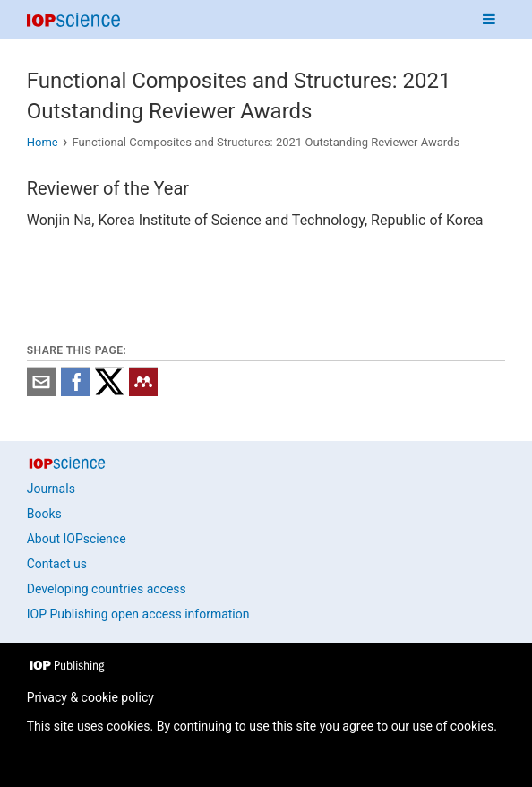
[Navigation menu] (489, 20)
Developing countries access (107, 589)
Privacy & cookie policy (90, 697)
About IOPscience (77, 539)
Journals (51, 489)
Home (43, 142)
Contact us (57, 564)
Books (44, 514)
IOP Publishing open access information (138, 614)
